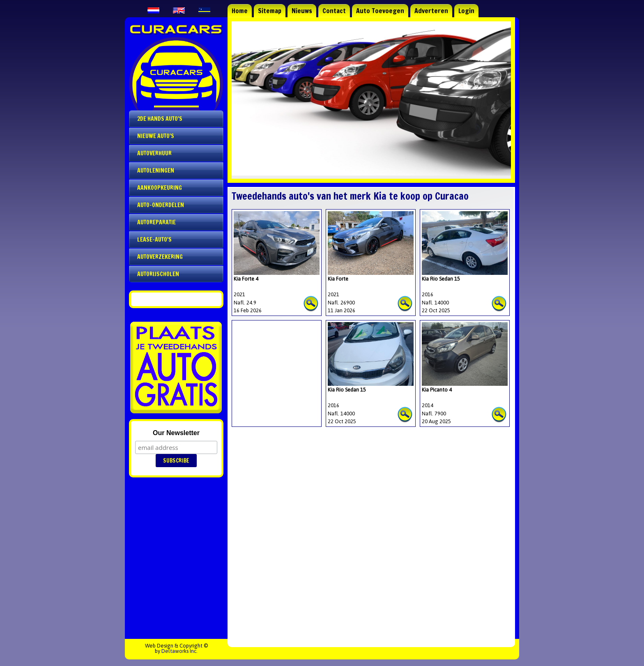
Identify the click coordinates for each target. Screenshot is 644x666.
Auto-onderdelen (161, 205)
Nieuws (302, 11)
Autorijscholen (158, 274)
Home (240, 11)
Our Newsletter (176, 433)
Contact (334, 11)
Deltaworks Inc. (179, 651)
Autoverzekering (160, 257)
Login (466, 11)
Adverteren (431, 11)
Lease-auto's (154, 240)
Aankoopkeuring (160, 188)
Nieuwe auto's (156, 136)
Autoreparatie (156, 222)
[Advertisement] (275, 363)
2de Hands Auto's (160, 119)
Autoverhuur (154, 153)
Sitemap (270, 11)
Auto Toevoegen (380, 11)
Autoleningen (156, 171)
